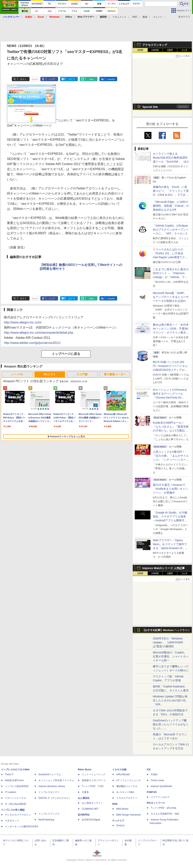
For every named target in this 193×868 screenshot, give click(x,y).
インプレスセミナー (49, 792)
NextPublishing (46, 820)
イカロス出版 (119, 770)
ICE (149, 770)
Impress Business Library (52, 786)
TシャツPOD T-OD (93, 786)
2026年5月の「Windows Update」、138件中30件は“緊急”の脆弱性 (168, 642)
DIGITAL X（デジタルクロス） (55, 798)
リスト (35, 79)
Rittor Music (85, 770)
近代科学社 (84, 815)
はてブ (72, 79)
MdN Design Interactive (129, 815)
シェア (52, 79)
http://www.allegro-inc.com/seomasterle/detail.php (39, 333)
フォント (158, 17)
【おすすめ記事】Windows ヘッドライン (166, 630)
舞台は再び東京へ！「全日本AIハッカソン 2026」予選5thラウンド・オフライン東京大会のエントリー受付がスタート (171, 333)
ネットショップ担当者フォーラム (56, 780)
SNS (135, 17)
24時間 (155, 50)
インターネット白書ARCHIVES (22, 827)
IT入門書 (82, 374)
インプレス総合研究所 (17, 786)
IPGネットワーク (156, 803)
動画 (145, 17)
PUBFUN (152, 792)
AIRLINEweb (123, 774)
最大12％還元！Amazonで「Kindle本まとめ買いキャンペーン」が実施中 (170, 489)
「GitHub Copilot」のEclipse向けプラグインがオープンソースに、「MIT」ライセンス (171, 230)
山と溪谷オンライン (92, 803)
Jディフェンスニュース (129, 780)
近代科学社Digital (91, 820)
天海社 (154, 774)
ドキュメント (120, 17)
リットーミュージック (94, 774)
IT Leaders (11, 792)
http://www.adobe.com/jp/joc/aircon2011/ (32, 343)
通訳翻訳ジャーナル (127, 786)
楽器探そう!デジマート (94, 780)
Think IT (9, 774)
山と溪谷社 (84, 798)
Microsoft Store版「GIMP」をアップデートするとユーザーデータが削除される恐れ (171, 297)
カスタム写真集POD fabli (165, 814)
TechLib (120, 826)
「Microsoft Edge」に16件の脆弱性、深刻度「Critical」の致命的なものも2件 (171, 206)
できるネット (12, 821)
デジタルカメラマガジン (18, 815)
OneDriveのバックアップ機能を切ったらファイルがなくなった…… (171, 724)
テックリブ (118, 821)
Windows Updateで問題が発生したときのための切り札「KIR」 (170, 700)
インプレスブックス (49, 814)
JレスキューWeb (125, 792)
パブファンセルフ (160, 797)
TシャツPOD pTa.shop (163, 808)
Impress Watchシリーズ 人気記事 (164, 568)
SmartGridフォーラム (50, 774)
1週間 (170, 50)
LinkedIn (111, 79)
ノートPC (17, 374)
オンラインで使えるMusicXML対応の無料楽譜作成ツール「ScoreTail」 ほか (171, 158)
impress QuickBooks (161, 786)
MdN (115, 804)
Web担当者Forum (14, 780)
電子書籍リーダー (115, 374)
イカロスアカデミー (127, 798)
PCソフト (50, 374)
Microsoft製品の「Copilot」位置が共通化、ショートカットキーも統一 (171, 656)
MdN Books (122, 809)
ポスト (23, 79)
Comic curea (157, 780)
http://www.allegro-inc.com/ (23, 322)
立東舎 (85, 792)
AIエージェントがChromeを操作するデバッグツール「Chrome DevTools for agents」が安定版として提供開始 (171, 398)
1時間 (140, 50)
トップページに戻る (66, 354)
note (91, 79)
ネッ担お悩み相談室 (16, 804)
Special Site (150, 107)
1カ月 (185, 50)
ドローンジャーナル (16, 798)
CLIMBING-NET (90, 809)
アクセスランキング (155, 45)
